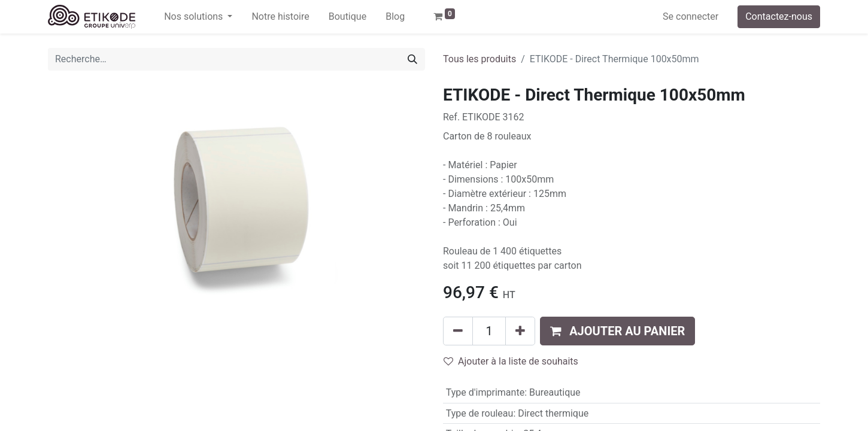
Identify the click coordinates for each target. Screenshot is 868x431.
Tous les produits (479, 59)
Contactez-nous (779, 16)
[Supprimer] (458, 331)
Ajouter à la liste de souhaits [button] (511, 361)
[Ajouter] (520, 331)
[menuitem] (280, 17)
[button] (617, 331)
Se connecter (691, 16)
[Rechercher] (412, 59)
